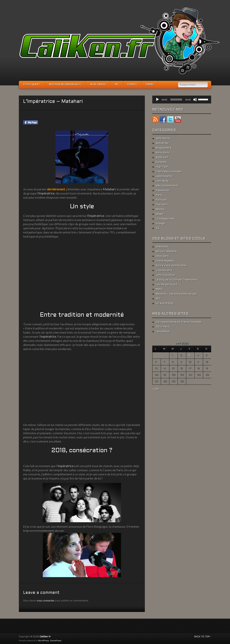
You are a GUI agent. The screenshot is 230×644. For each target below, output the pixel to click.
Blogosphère (164, 148)
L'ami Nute (162, 181)
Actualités (162, 143)
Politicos (161, 200)
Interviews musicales (65, 85)
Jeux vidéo (97, 85)
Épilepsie (161, 162)
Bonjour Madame (166, 252)
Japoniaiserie (164, 176)
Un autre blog (165, 304)
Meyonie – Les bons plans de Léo (176, 294)
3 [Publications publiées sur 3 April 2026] (189, 355)
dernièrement (56, 189)
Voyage (160, 224)
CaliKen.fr (45, 637)
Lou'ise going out (167, 285)
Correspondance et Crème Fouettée (179, 322)
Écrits (132, 85)
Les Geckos (163, 332)
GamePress (56, 641)
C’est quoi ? (32, 85)
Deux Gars (162, 256)
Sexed (160, 214)
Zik (158, 228)
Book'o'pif (162, 158)
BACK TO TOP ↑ (203, 637)
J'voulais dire (164, 270)
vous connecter (46, 601)
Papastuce (162, 191)
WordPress (44, 641)
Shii (158, 299)
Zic (116, 85)
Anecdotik (162, 247)
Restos (160, 209)
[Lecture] (157, 100)
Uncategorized (165, 219)
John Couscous (165, 275)
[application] (182, 100)
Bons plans (163, 153)
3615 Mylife (163, 139)
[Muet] (195, 100)
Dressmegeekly (165, 261)
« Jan (156, 389)
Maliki (159, 289)
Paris (149, 85)
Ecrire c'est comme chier (171, 266)
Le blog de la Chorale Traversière (176, 280)
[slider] (176, 100)
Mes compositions (167, 186)
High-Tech (162, 167)
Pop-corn (162, 205)
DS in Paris (163, 327)
